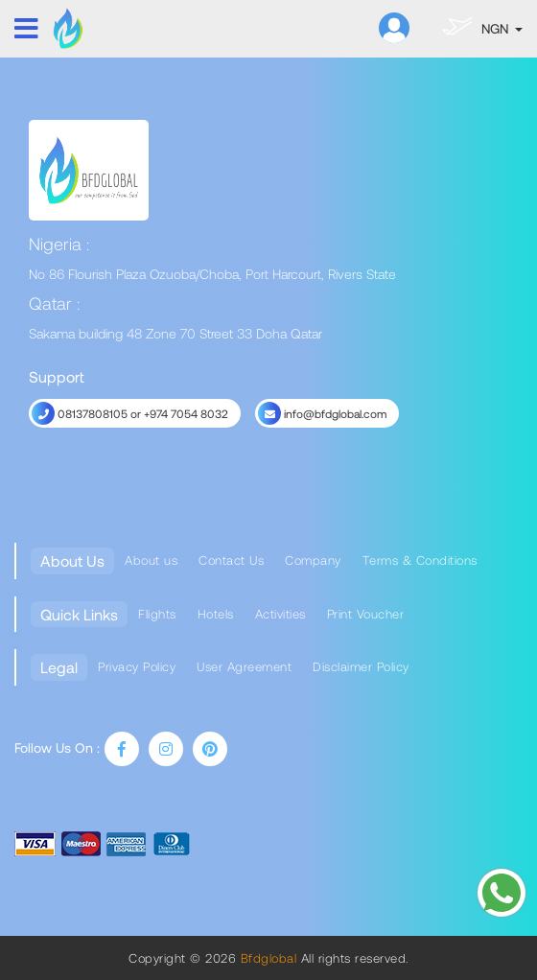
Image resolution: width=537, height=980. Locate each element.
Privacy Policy (137, 666)
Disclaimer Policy (361, 666)
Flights (157, 614)
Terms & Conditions (420, 560)
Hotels (216, 614)
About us (151, 560)
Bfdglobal (266, 958)
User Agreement (244, 666)
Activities (280, 614)
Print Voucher (366, 614)
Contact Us (231, 560)
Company (313, 560)
